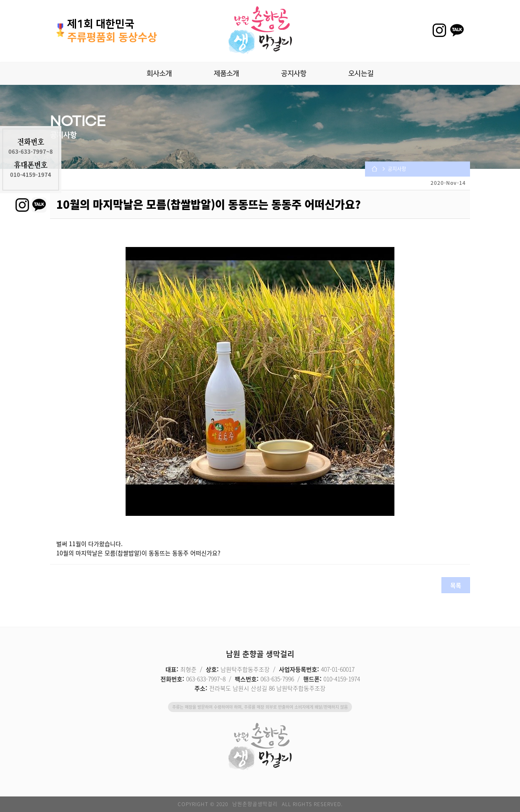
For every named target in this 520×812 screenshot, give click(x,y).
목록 (456, 585)
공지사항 (294, 74)
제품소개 (226, 74)
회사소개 (159, 74)
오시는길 (361, 74)
